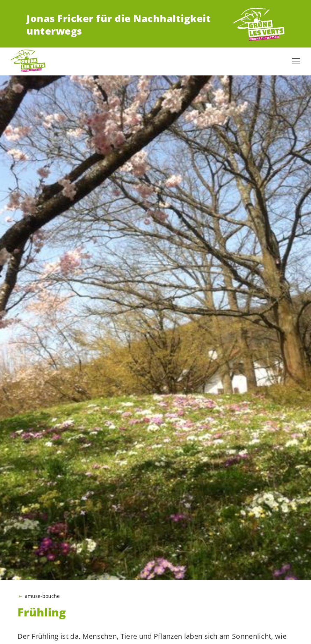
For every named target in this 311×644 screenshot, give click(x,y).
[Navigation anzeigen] (296, 61)
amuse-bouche (42, 596)
